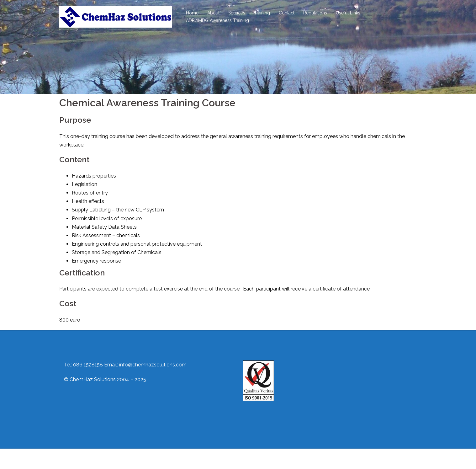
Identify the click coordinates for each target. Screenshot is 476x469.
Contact (287, 13)
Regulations (315, 13)
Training (262, 13)
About (213, 13)
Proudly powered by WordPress (96, 459)
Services (237, 13)
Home (192, 13)
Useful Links (348, 13)
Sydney (164, 459)
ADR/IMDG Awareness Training (217, 20)
